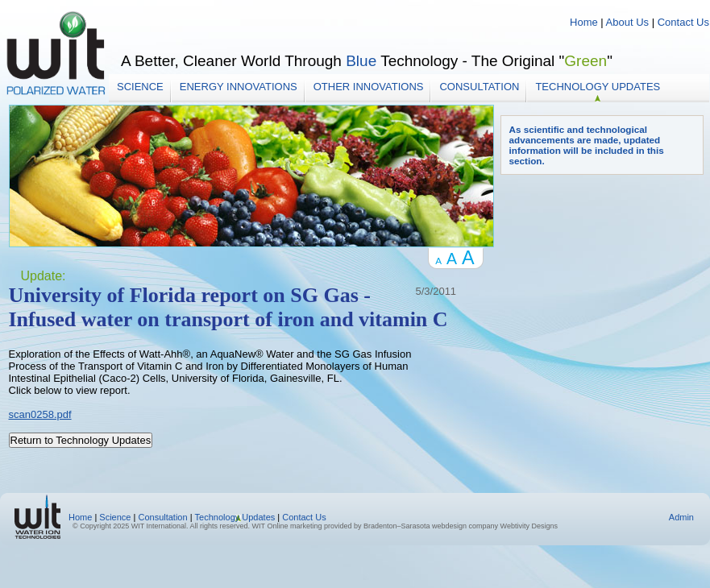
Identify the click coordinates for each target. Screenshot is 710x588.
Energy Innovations (239, 87)
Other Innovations (369, 87)
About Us (627, 22)
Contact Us (683, 22)
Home (585, 22)
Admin (681, 517)
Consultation (479, 87)
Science (140, 87)
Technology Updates (598, 87)
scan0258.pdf (40, 414)
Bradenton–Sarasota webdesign (415, 526)
